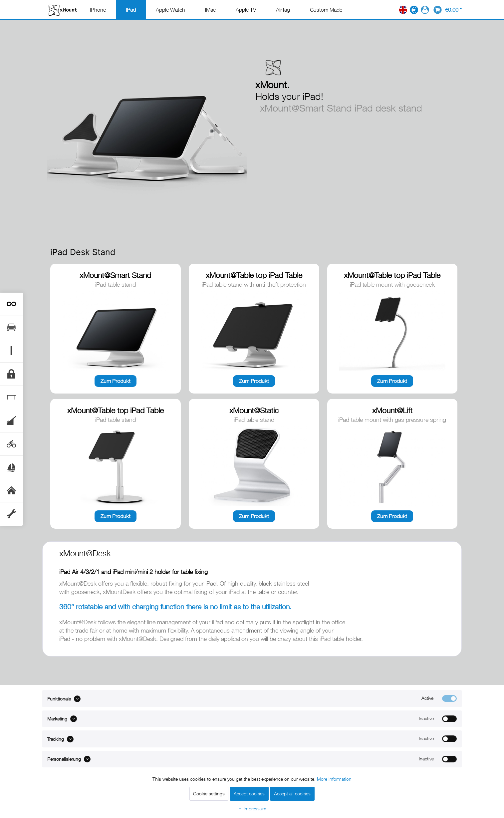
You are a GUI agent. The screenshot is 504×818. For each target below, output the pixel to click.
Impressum (252, 809)
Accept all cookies (292, 794)
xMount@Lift (392, 410)
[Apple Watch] (170, 10)
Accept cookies (249, 794)
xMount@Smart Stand (115, 275)
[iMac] (210, 10)
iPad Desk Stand (83, 252)
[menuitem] (98, 10)
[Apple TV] (246, 10)
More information (334, 779)
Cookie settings (209, 794)
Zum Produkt (116, 381)
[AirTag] (283, 10)
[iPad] (131, 10)
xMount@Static (254, 410)
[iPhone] (98, 10)
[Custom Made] (326, 10)
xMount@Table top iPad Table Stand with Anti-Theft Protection (254, 276)
